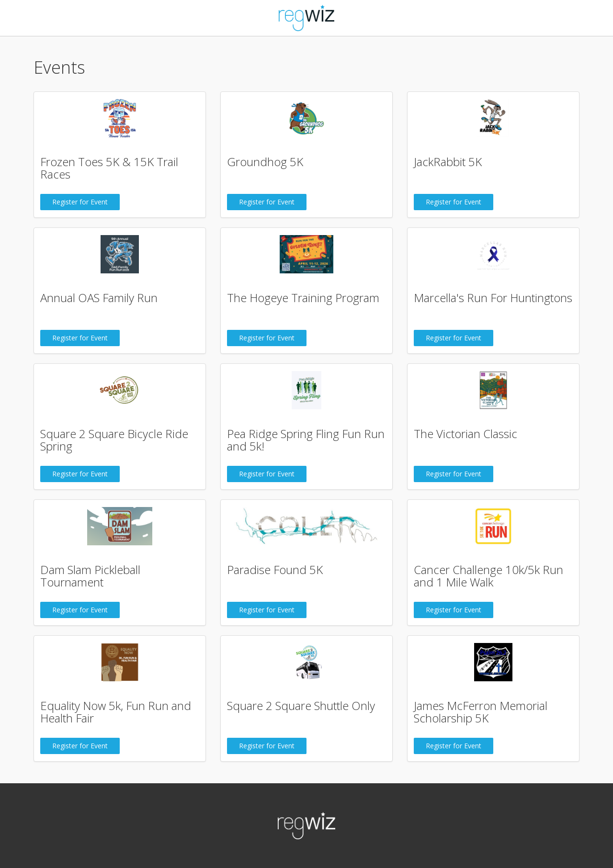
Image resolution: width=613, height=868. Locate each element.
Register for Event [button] (80, 202)
